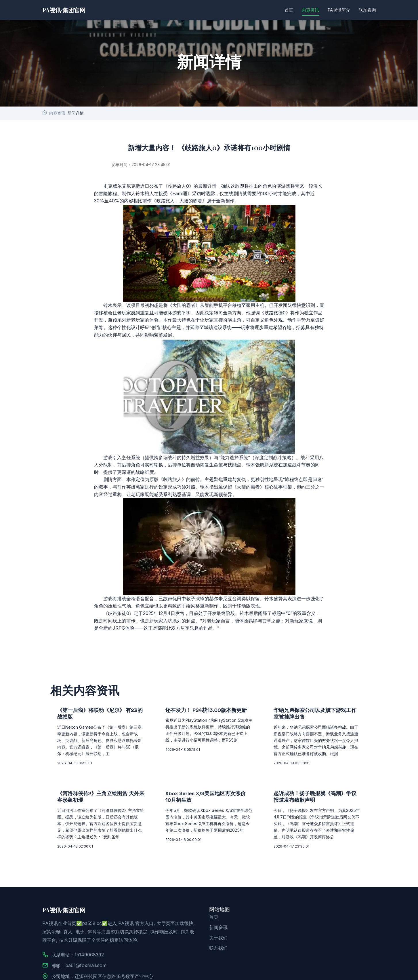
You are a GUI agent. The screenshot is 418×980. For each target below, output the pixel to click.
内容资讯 (310, 10)
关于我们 (218, 938)
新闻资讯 (218, 927)
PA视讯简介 (339, 10)
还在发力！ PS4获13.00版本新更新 (206, 710)
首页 (289, 10)
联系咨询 (367, 10)
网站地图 (220, 909)
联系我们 (218, 948)
